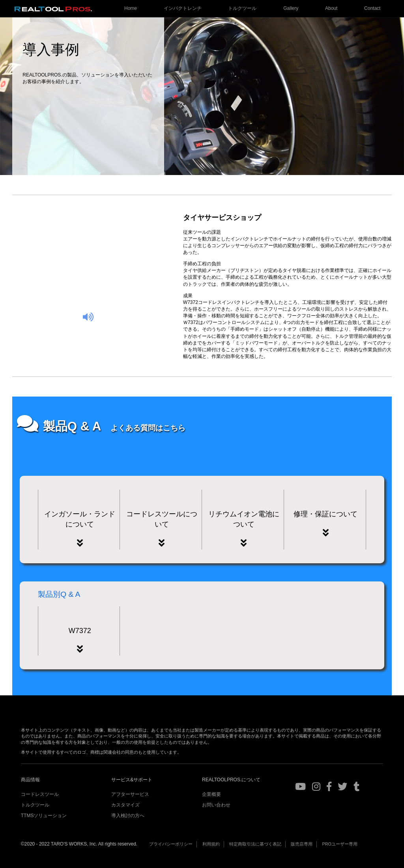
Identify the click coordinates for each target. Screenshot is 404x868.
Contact (372, 8)
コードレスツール (40, 794)
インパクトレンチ (183, 8)
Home (131, 8)
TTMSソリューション (44, 816)
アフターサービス (130, 794)
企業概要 (211, 794)
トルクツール (242, 8)
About (331, 8)
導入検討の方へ (128, 816)
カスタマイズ (125, 805)
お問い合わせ (216, 805)
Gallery (291, 8)
